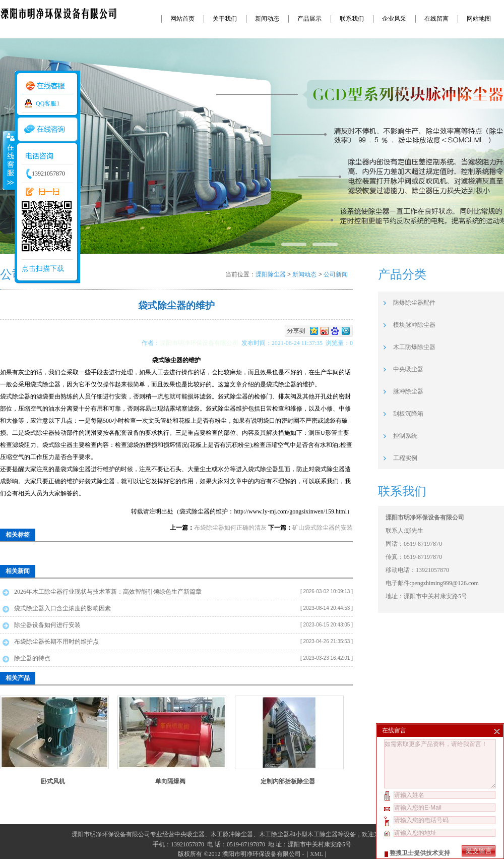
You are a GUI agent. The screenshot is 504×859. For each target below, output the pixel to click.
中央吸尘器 (408, 369)
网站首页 (182, 19)
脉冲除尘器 (408, 391)
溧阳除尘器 (271, 274)
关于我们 (225, 19)
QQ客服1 (48, 103)
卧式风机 (53, 781)
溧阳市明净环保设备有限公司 (201, 343)
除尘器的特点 (32, 658)
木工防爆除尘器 (414, 347)
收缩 (9, 160)
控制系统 (405, 436)
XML (317, 854)
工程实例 (405, 458)
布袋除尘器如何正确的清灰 (230, 528)
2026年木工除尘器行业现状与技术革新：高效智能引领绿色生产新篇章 (108, 592)
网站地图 (479, 19)
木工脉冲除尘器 (232, 834)
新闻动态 (267, 19)
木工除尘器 (274, 834)
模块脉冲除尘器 (414, 325)
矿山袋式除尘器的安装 (323, 528)
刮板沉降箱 (408, 414)
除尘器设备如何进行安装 (47, 625)
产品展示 (309, 19)
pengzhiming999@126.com (445, 583)
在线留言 (436, 19)
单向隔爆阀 (170, 781)
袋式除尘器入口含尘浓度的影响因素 (62, 608)
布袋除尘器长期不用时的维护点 (56, 642)
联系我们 (352, 19)
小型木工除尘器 (317, 834)
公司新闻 (336, 274)
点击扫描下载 (43, 269)
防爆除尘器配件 (414, 303)
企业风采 (394, 19)
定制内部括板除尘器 (288, 781)
